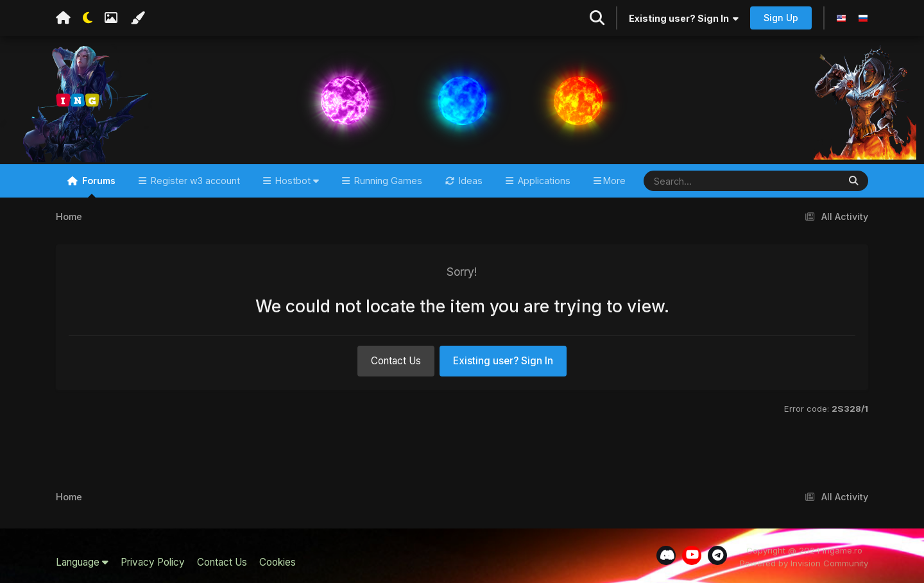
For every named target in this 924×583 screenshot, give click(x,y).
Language (82, 562)
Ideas (469, 181)
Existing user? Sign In (684, 18)
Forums (98, 186)
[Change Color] (137, 18)
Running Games (387, 181)
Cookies (278, 562)
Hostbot (296, 181)
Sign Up (781, 18)
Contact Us (396, 361)
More (614, 181)
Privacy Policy (153, 562)
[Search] (704, 181)
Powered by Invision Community (804, 563)
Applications (543, 181)
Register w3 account (194, 181)
